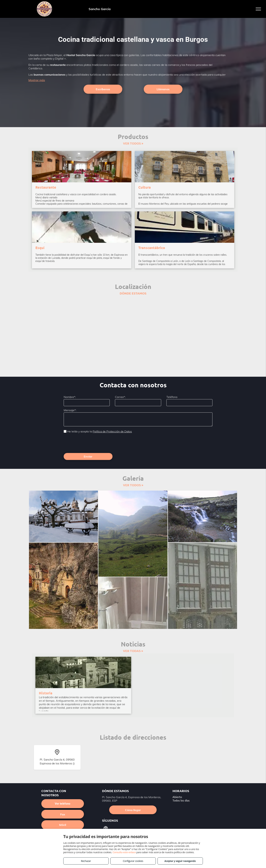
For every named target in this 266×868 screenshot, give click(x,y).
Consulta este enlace (124, 852)
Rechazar (86, 861)
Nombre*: (70, 397)
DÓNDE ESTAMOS (133, 293)
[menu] (258, 9)
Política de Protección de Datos (112, 431)
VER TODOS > (133, 143)
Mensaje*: (70, 410)
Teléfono (172, 397)
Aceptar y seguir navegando (180, 861)
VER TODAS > (133, 651)
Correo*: (120, 397)
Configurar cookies (133, 861)
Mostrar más (37, 80)
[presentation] (90, 443)
